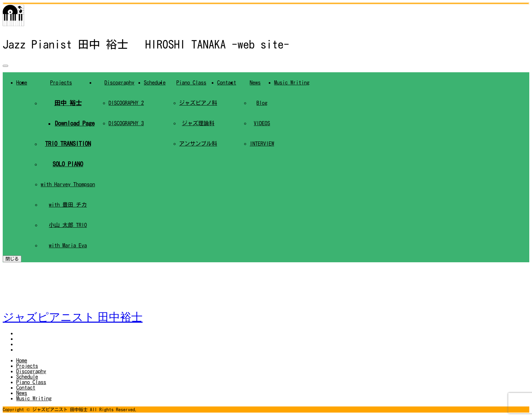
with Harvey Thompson (68, 184)
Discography (119, 82)
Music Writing (292, 82)
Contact (227, 82)
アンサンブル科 (198, 144)
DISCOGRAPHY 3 (126, 123)
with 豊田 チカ (68, 205)
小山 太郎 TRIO (68, 225)
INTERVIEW (262, 144)
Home (22, 360)
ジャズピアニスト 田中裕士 (73, 317)
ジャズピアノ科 (198, 103)
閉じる (12, 259)
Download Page (75, 123)
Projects (61, 82)
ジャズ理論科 (198, 123)
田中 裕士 (68, 103)
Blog (262, 103)
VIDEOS (262, 123)
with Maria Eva (68, 245)
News (255, 82)
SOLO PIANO (68, 164)
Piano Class (191, 82)
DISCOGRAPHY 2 (126, 103)
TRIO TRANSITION (68, 144)
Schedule (155, 82)
